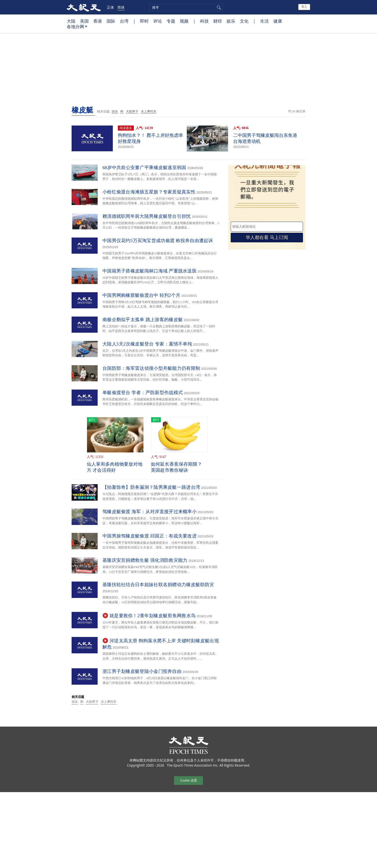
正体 (110, 7)
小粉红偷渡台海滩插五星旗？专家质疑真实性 (149, 192)
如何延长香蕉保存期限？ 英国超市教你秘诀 (176, 467)
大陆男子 (132, 111)
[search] (186, 7)
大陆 (71, 21)
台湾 (124, 21)
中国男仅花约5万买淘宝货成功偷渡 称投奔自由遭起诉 (158, 241)
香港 (98, 21)
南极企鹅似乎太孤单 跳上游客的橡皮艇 (143, 320)
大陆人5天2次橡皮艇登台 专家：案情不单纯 (147, 344)
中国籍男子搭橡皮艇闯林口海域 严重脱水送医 (150, 271)
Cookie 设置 (188, 780)
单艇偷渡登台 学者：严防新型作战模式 (143, 393)
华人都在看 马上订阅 (267, 237)
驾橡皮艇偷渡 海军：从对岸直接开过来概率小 (150, 512)
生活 (264, 21)
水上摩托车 (149, 111)
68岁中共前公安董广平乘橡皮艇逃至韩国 (144, 168)
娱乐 (231, 21)
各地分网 (77, 28)
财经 (218, 21)
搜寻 (218, 7)
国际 (111, 21)
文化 (244, 21)
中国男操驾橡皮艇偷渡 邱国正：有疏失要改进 (150, 536)
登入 (304, 7)
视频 (184, 21)
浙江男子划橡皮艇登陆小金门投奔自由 (142, 671)
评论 (158, 21)
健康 (278, 21)
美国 (84, 21)
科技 (204, 21)
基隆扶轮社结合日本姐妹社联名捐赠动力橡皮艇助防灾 (158, 585)
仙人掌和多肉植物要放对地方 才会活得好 (115, 467)
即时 (144, 21)
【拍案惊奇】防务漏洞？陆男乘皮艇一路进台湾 (151, 487)
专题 (171, 21)
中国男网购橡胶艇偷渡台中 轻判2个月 (141, 295)
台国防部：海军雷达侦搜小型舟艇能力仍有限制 (151, 368)
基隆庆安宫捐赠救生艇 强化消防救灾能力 (145, 560)
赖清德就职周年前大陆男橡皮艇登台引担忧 (147, 216)
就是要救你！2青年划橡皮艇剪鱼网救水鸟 (152, 616)
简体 (121, 7)
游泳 (115, 111)
